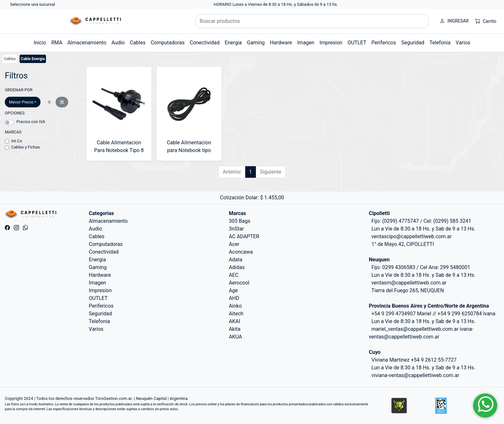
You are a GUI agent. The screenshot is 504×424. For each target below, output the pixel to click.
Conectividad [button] (205, 43)
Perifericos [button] (384, 43)
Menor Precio (21, 102)
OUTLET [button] (357, 43)
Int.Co (17, 141)
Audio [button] (118, 43)
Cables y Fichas (26, 147)
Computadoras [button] (168, 43)
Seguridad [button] (413, 43)
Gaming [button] (256, 43)
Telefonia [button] (440, 43)
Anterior (232, 172)
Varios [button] (463, 43)
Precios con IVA (31, 122)
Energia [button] (233, 43)
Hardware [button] (281, 43)
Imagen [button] (306, 43)
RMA (57, 43)
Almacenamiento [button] (87, 43)
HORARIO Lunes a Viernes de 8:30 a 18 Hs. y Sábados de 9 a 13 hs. (276, 4)
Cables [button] (138, 43)
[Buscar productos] (312, 21)
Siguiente (271, 172)
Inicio (40, 43)
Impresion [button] (331, 43)
